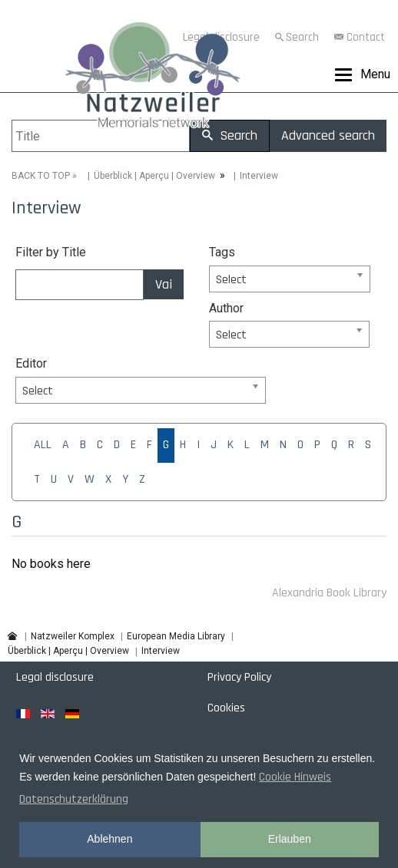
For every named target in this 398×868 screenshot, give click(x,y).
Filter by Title (51, 252)
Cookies (226, 708)
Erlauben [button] (290, 839)
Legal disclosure (55, 677)
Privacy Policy (239, 677)
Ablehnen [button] (109, 839)
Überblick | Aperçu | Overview (154, 176)
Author (226, 308)
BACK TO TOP (41, 176)
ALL (43, 445)
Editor (31, 363)
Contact (366, 37)
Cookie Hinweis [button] (295, 777)
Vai (164, 284)
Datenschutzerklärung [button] (74, 799)
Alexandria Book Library (329, 593)
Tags (222, 252)
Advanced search (328, 135)
